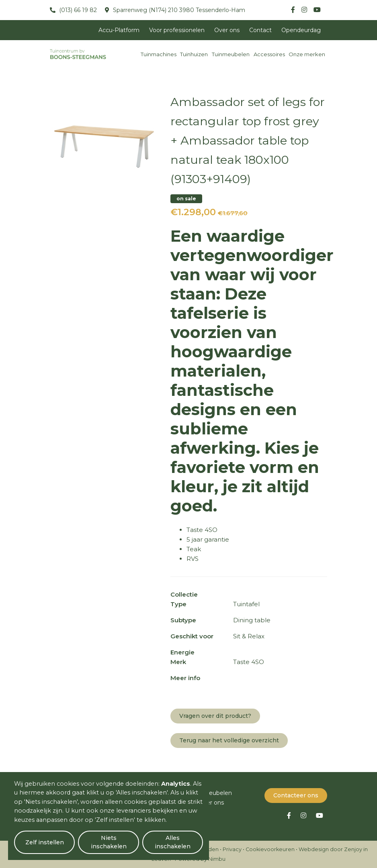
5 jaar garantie (208, 539)
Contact (260, 30)
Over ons (227, 30)
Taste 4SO (202, 530)
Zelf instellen (45, 842)
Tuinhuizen (194, 54)
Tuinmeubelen (231, 54)
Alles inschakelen (173, 842)
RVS (193, 559)
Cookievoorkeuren (270, 849)
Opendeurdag (301, 30)
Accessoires (269, 54)
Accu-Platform (119, 30)
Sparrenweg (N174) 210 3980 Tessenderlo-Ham (178, 10)
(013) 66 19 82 (77, 10)
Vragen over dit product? (215, 716)
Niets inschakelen (109, 842)
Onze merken (307, 54)
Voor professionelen (177, 30)
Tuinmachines (159, 54)
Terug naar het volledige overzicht (229, 740)
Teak (194, 549)
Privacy (232, 849)
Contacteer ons (296, 795)
